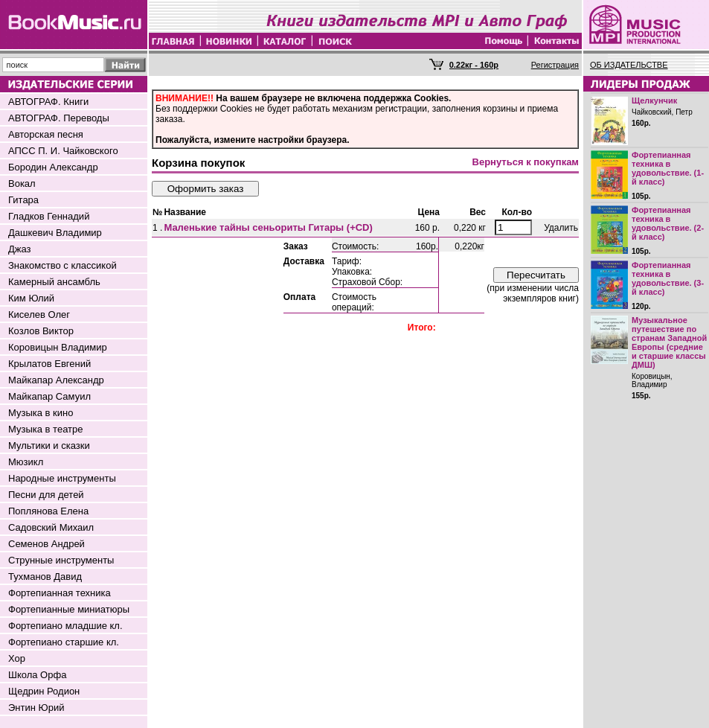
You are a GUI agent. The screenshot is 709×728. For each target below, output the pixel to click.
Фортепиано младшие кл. (65, 626)
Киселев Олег (39, 314)
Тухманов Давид (45, 577)
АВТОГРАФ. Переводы (59, 118)
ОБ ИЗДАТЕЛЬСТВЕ (629, 65)
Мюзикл (26, 462)
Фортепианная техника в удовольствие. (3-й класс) (668, 278)
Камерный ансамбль (54, 282)
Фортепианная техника (60, 593)
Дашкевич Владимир (55, 233)
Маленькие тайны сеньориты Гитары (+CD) (268, 227)
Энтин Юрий (36, 708)
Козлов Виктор (41, 331)
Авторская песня (46, 134)
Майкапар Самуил (49, 396)
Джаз (20, 249)
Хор (17, 658)
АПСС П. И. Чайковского (63, 151)
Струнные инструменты (61, 560)
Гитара (23, 200)
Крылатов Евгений (49, 364)
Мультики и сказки (49, 446)
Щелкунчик (654, 100)
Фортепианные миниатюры (69, 609)
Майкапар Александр (56, 380)
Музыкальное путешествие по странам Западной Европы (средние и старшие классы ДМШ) (669, 342)
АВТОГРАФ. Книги (48, 102)
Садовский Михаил (51, 527)
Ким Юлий (31, 298)
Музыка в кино (41, 413)
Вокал (22, 183)
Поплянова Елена (48, 511)
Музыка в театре (46, 429)
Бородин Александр (53, 167)
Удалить (561, 228)
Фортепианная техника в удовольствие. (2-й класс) (668, 223)
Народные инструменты (62, 478)
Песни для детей (46, 495)
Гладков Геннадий (49, 216)
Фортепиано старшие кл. (64, 642)
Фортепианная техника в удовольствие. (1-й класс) (668, 168)
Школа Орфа (37, 675)
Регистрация (555, 65)
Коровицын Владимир (58, 347)
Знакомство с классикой (62, 265)
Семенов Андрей (46, 544)
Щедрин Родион (44, 691)
